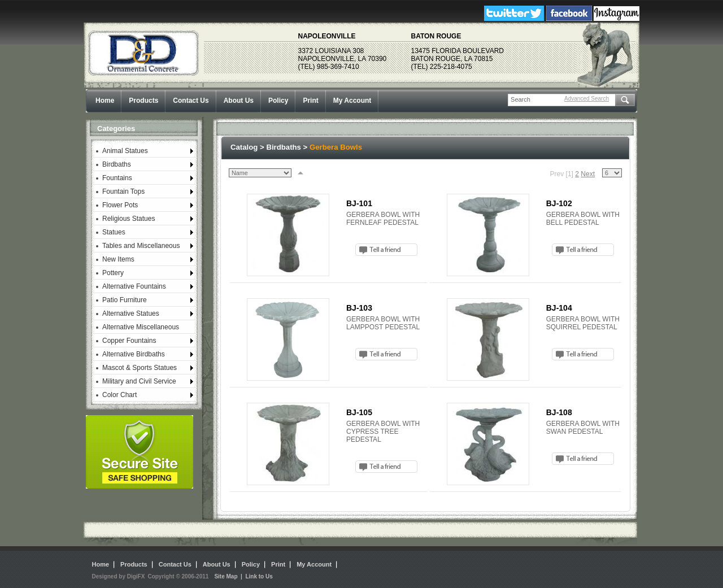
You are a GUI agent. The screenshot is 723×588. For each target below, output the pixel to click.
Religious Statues (129, 219)
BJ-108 (559, 412)
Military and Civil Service (139, 381)
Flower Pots (120, 205)
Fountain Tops (123, 191)
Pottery (113, 273)
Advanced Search (587, 99)
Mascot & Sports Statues (140, 368)
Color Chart (119, 395)
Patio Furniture (125, 300)
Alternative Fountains (134, 286)
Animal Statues (125, 151)
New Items (118, 259)
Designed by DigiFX (119, 576)
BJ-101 (359, 203)
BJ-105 (359, 412)
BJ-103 (359, 308)
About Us (239, 101)
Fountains (117, 178)
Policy (278, 101)
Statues (114, 232)
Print (310, 101)
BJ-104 (559, 308)
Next (588, 174)
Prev (557, 174)
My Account (352, 101)
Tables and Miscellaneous (141, 246)
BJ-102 (559, 203)
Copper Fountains (129, 341)
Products (143, 101)
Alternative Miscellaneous (141, 327)
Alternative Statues (131, 313)
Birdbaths (117, 164)
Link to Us (259, 576)
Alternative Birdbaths (134, 354)
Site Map (226, 576)
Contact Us (191, 101)
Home (105, 101)
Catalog (244, 147)
